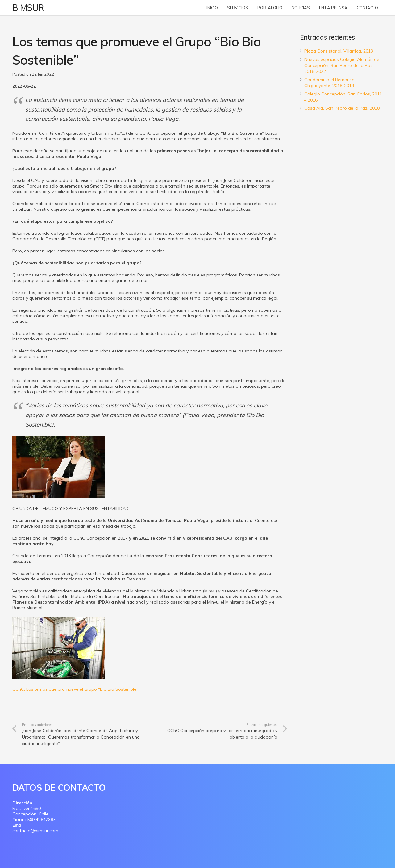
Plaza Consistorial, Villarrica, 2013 (339, 51)
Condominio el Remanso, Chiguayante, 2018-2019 (330, 83)
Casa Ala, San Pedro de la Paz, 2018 (342, 108)
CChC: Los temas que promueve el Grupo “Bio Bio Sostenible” (75, 689)
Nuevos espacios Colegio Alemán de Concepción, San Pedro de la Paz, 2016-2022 (342, 65)
